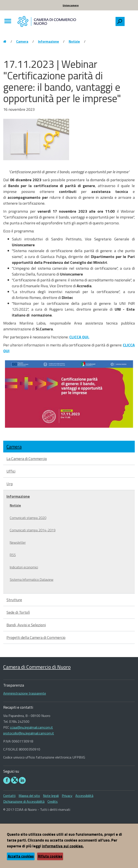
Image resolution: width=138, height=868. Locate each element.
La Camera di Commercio (27, 459)
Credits (53, 801)
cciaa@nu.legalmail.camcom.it (31, 727)
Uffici (11, 471)
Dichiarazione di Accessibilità (24, 801)
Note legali (51, 796)
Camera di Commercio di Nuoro (37, 667)
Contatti (9, 796)
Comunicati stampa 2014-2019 (33, 530)
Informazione (48, 41)
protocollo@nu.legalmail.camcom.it (29, 733)
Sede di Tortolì (18, 612)
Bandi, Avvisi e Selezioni (26, 625)
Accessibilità (84, 796)
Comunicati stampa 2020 (28, 518)
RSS (13, 555)
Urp (10, 484)
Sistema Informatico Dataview (32, 579)
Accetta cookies (21, 856)
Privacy (67, 796)
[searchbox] (130, 20)
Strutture (14, 600)
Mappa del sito (29, 796)
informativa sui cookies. (63, 846)
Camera (22, 41)
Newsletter (18, 542)
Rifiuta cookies (50, 856)
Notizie (74, 41)
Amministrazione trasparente (25, 693)
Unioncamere (71, 5)
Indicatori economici (24, 567)
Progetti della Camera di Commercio (36, 637)
